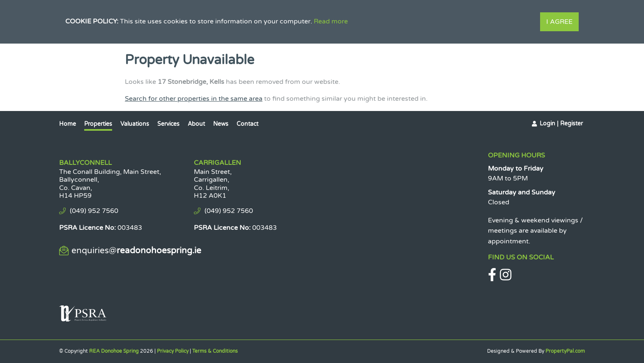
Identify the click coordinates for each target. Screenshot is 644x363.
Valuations (135, 124)
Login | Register (561, 124)
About (196, 124)
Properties (98, 124)
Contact (247, 124)
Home (68, 124)
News (221, 124)
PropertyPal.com (565, 351)
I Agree (559, 22)
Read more (331, 21)
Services (168, 124)
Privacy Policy (173, 351)
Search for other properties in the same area (194, 99)
